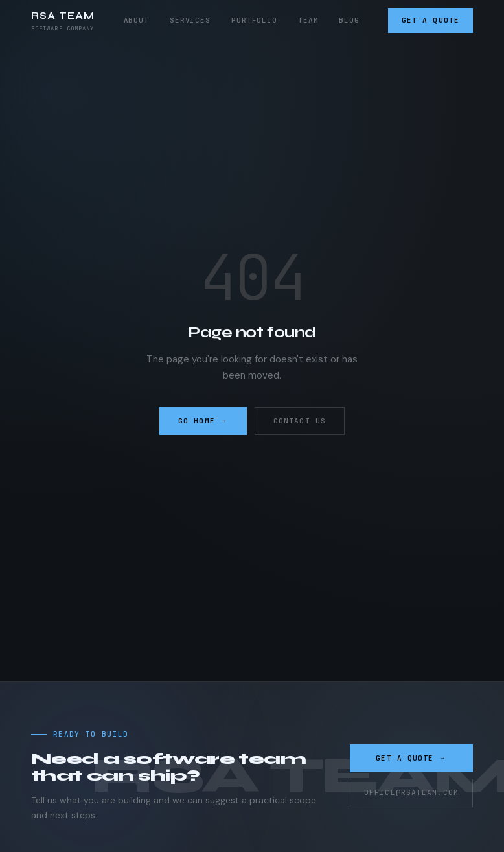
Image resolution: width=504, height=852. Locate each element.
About (136, 20)
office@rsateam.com (411, 792)
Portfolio (254, 20)
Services (190, 20)
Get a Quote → (411, 758)
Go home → (203, 421)
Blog (349, 20)
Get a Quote (430, 20)
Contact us (300, 421)
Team (308, 20)
